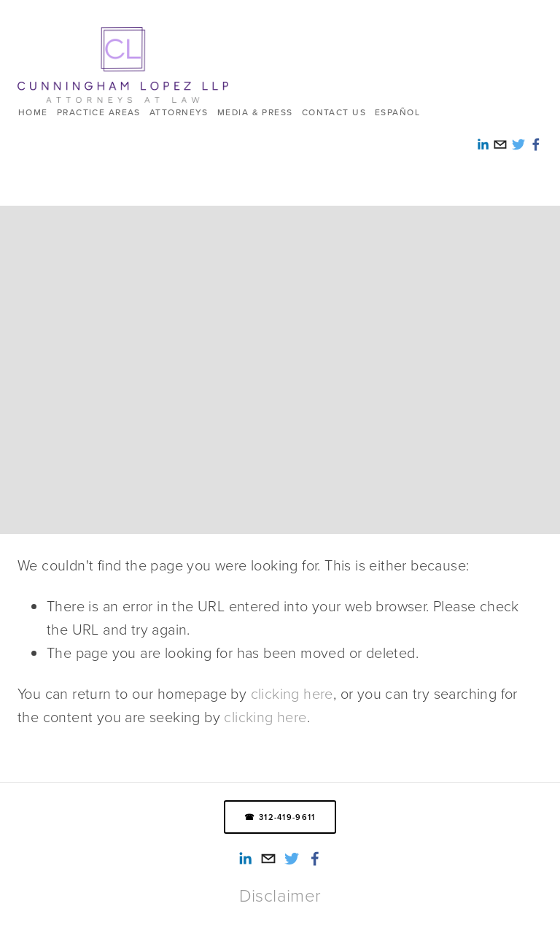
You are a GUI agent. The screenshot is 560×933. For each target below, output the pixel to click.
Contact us (334, 112)
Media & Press (255, 112)
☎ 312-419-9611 (280, 817)
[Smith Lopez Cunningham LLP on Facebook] (315, 859)
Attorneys (179, 112)
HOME (33, 112)
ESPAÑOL (397, 112)
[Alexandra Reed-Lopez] (245, 859)
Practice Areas (99, 112)
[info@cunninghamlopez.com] (268, 859)
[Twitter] (292, 859)
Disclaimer (280, 895)
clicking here (292, 693)
